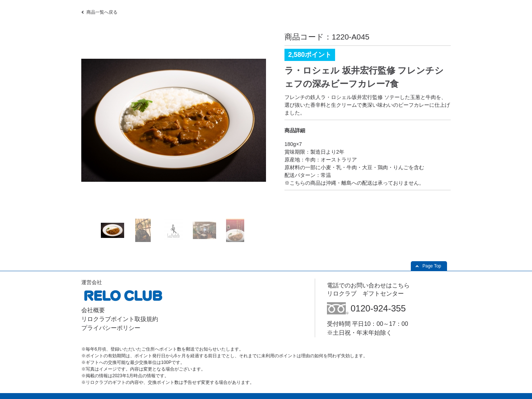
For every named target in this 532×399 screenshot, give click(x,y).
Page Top (432, 266)
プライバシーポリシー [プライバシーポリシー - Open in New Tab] (111, 328)
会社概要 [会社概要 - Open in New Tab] (93, 310)
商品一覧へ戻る (102, 12)
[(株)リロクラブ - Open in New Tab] (123, 302)
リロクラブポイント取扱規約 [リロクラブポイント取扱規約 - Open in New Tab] (120, 319)
